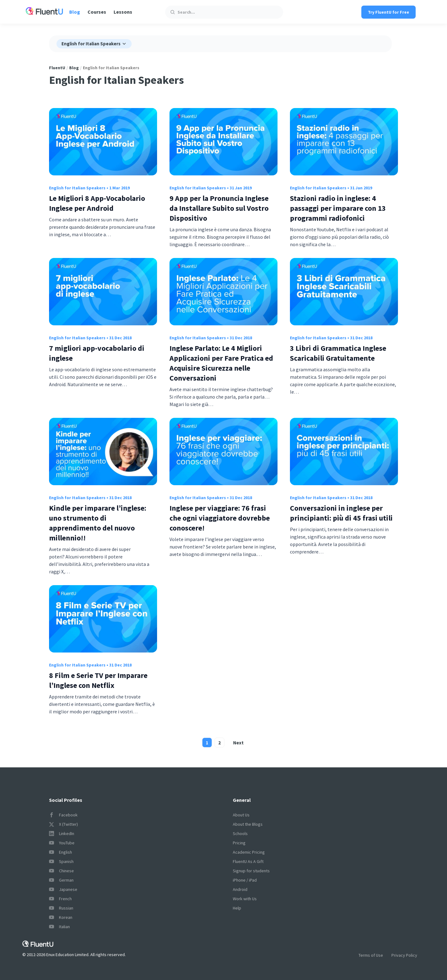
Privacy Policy (404, 955)
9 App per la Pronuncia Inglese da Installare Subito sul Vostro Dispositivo (219, 208)
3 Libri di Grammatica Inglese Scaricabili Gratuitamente (338, 353)
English (61, 852)
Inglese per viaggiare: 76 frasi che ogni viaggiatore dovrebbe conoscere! (220, 518)
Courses (97, 12)
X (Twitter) (63, 824)
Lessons (123, 12)
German (61, 880)
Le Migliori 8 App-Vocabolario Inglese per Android (97, 203)
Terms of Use (371, 955)
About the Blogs (248, 824)
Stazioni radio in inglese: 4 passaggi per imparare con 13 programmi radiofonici (338, 208)
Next (238, 743)
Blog (75, 12)
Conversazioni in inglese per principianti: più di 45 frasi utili (341, 513)
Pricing (239, 843)
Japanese (63, 889)
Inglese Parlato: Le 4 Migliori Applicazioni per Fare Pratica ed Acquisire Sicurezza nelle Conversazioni (221, 363)
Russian (61, 908)
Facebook (63, 815)
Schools (240, 833)
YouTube (62, 843)
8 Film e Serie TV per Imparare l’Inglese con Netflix (98, 680)
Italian (59, 927)
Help (237, 908)
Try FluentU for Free (388, 12)
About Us (241, 815)
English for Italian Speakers (77, 188)
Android (240, 889)
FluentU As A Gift (248, 861)
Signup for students (251, 871)
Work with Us (245, 899)
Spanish (61, 861)
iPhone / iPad (245, 880)
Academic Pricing (249, 852)
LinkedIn (62, 833)
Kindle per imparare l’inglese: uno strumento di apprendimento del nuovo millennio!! (98, 523)
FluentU (57, 68)
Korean (61, 917)
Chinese (61, 871)
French (60, 899)
